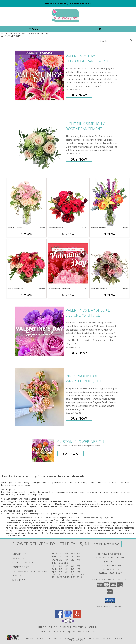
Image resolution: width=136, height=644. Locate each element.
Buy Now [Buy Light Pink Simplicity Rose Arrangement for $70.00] (79, 159)
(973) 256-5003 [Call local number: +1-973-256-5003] (113, 569)
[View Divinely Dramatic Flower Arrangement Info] (27, 263)
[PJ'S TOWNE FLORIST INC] (68, 22)
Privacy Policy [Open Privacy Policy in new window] (93, 638)
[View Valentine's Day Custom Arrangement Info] (40, 75)
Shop (34, 29)
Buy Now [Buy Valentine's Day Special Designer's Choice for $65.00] (79, 353)
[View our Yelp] (77, 617)
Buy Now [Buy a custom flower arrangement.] (70, 453)
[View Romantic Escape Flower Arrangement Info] (68, 202)
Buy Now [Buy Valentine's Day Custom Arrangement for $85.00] (79, 95)
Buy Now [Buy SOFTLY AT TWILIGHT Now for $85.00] (109, 295)
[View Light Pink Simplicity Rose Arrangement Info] (40, 141)
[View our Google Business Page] (68, 617)
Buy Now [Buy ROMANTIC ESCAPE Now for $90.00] (68, 234)
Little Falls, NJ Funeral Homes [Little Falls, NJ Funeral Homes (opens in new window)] (54, 627)
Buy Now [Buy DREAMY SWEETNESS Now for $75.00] (27, 234)
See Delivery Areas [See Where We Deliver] (107, 544)
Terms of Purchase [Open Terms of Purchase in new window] (114, 638)
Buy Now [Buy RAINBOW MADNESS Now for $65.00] (109, 234)
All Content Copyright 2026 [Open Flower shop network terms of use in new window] (42, 638)
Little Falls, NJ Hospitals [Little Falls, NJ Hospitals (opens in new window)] (85, 627)
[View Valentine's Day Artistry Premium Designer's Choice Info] (68, 263)
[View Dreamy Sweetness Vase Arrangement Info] (27, 202)
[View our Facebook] (59, 617)
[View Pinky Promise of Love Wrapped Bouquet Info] (40, 397)
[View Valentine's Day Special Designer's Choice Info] (40, 331)
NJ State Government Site (81, 632)
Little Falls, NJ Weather (54, 632)
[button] (110, 601)
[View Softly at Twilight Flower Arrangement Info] (109, 263)
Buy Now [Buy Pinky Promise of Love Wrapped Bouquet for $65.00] (79, 418)
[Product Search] (114, 41)
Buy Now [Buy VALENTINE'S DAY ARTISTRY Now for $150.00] (68, 295)
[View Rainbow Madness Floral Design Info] (109, 202)
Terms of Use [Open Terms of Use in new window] (76, 640)
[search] (131, 41)
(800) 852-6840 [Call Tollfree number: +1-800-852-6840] (115, 573)
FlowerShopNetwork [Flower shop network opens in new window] (70, 638)
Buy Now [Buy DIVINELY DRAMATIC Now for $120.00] (27, 295)
